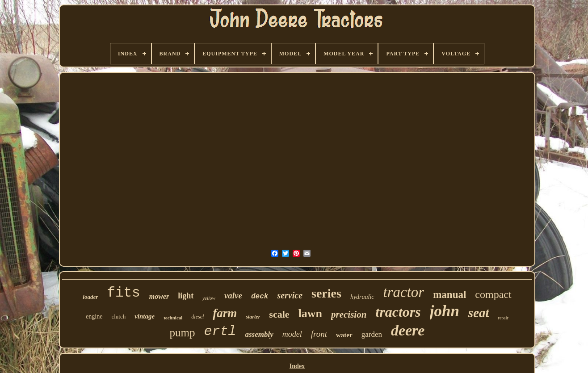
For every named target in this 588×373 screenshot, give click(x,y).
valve (233, 295)
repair (503, 318)
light (186, 296)
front (319, 334)
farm (225, 313)
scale (279, 314)
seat (479, 313)
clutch (118, 316)
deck (260, 297)
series (326, 293)
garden (372, 334)
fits (123, 293)
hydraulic (362, 297)
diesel (197, 317)
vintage (145, 316)
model (292, 334)
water (344, 335)
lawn (310, 313)
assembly (259, 334)
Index (297, 366)
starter (253, 317)
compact (493, 294)
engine (94, 316)
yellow (209, 298)
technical (173, 318)
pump (183, 333)
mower (159, 296)
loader (90, 297)
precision (349, 314)
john (445, 311)
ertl (220, 331)
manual (449, 295)
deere (408, 330)
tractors (398, 312)
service (290, 295)
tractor (404, 292)
